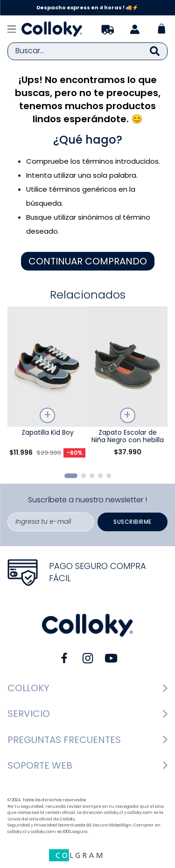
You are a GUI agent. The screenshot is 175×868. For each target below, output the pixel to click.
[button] (71, 476)
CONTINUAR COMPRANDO (88, 261)
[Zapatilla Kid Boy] (48, 385)
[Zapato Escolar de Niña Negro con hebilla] (128, 385)
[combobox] (87, 51)
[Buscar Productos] (155, 51)
